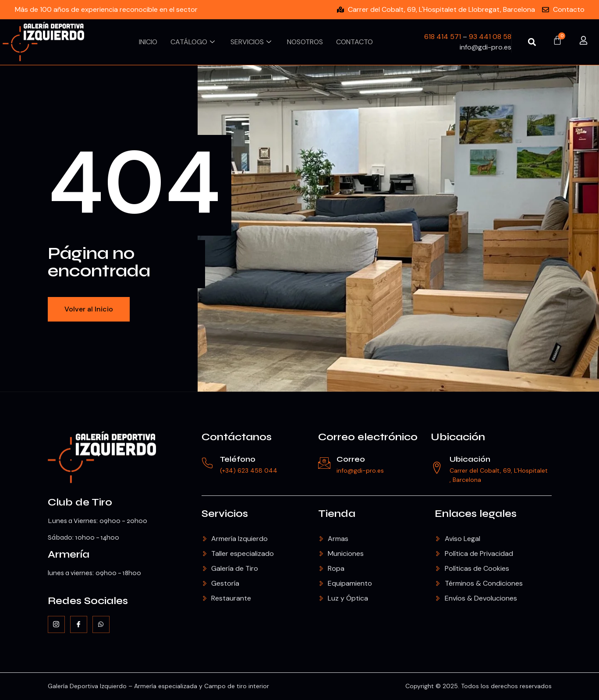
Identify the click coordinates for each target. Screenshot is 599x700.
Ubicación (458, 437)
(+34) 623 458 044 (250, 470)
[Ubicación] (437, 468)
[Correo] (325, 463)
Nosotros (305, 42)
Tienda (337, 514)
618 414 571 (443, 37)
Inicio (148, 42)
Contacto (354, 42)
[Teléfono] (208, 463)
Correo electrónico (368, 437)
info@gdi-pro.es (362, 470)
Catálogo (193, 42)
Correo (352, 459)
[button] (532, 42)
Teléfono (239, 459)
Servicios (251, 42)
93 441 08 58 (490, 37)
